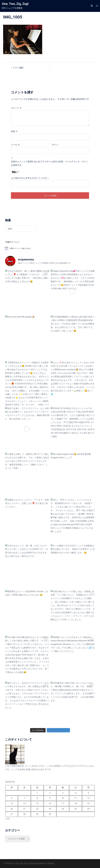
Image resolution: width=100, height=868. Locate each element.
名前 (14, 131)
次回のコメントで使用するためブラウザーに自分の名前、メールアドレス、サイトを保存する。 (49, 163)
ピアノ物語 (18, 68)
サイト (55, 145)
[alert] (50, 248)
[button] (92, 6)
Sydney (51, 863)
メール (15, 145)
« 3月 (7, 819)
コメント (16, 108)
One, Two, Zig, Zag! (15, 4)
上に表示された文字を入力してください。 (31, 178)
